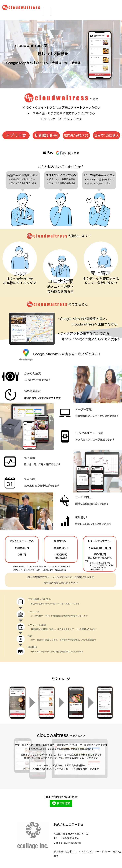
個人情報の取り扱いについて (69, 851)
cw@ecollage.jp (73, 843)
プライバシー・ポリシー (98, 851)
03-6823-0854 (71, 838)
